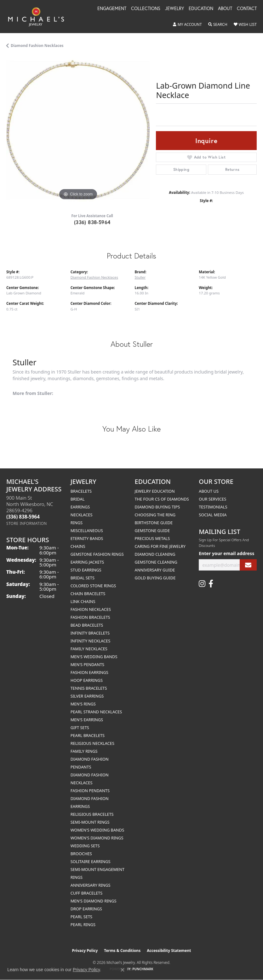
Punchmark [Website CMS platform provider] (143, 969)
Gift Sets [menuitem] (80, 728)
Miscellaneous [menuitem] (87, 531)
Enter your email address (226, 553)
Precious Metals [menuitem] (152, 538)
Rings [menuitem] (77, 523)
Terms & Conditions (122, 951)
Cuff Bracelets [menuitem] (86, 893)
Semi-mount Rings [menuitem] (90, 822)
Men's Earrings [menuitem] (87, 720)
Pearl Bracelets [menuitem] (88, 735)
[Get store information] (27, 523)
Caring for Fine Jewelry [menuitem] (160, 546)
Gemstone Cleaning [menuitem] (156, 562)
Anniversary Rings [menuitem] (91, 885)
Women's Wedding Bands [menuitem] (97, 830)
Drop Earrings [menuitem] (86, 909)
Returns (232, 169)
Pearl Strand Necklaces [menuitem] (96, 712)
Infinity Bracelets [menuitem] (90, 633)
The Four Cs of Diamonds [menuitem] (162, 499)
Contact (247, 9)
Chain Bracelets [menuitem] (88, 594)
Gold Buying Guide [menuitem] (155, 578)
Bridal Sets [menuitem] (83, 578)
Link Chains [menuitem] (83, 601)
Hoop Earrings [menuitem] (87, 680)
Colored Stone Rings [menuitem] (93, 586)
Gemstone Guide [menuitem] (152, 531)
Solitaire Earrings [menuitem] (91, 861)
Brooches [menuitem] (81, 854)
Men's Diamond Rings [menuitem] (94, 901)
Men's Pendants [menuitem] (87, 664)
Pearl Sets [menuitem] (81, 917)
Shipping (181, 169)
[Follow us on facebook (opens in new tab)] (211, 584)
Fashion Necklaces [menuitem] (91, 609)
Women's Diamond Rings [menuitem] (97, 838)
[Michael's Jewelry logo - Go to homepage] (39, 17)
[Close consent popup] (123, 970)
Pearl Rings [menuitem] (83, 925)
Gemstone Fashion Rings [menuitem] (97, 554)
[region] (78, 130)
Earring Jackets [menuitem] (87, 562)
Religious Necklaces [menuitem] (92, 743)
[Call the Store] (23, 517)
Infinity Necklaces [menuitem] (91, 641)
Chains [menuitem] (78, 546)
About (225, 9)
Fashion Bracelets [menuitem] (90, 617)
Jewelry (174, 9)
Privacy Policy (85, 951)
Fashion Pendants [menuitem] (90, 791)
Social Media (213, 515)
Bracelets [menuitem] (81, 491)
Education (201, 9)
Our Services (212, 499)
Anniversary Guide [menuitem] (155, 570)
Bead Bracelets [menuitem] (87, 625)
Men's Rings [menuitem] (83, 704)
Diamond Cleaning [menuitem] (155, 554)
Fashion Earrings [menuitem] (89, 672)
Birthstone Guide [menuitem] (154, 523)
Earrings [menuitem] (80, 507)
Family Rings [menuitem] (84, 751)
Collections (146, 9)
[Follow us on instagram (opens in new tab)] (202, 584)
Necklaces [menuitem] (82, 515)
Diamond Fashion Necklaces (37, 46)
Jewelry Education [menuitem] (155, 491)
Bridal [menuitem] (78, 499)
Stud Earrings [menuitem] (86, 570)
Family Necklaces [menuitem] (89, 649)
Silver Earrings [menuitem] (87, 696)
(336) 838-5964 (92, 222)
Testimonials (213, 507)
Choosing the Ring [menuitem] (155, 515)
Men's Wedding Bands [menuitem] (94, 657)
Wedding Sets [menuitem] (85, 846)
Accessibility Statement (169, 951)
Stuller (140, 277)
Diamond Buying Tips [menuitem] (157, 507)
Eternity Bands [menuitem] (87, 538)
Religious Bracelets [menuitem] (92, 814)
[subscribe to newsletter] (248, 565)
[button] (187, 25)
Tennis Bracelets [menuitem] (89, 688)
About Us (209, 491)
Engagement (112, 9)
